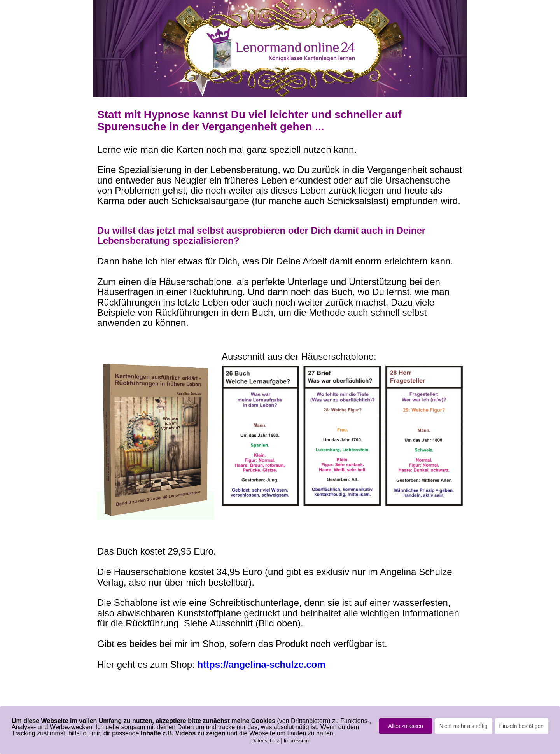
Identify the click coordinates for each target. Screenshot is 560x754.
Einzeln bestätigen (521, 726)
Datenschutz (265, 741)
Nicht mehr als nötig (464, 726)
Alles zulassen (406, 726)
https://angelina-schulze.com (261, 664)
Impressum (296, 741)
